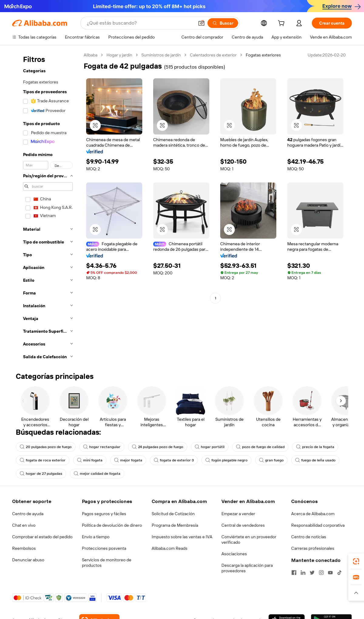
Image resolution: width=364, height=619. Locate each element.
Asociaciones (234, 554)
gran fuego (271, 460)
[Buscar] (223, 23)
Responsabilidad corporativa (318, 525)
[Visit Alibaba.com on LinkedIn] (303, 573)
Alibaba (91, 55)
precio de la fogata (315, 447)
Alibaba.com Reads (170, 548)
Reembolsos (24, 548)
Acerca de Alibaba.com (313, 514)
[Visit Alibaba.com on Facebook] (294, 573)
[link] (356, 561)
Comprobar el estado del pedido (42, 537)
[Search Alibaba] (140, 23)
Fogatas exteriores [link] (263, 55)
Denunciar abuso (28, 560)
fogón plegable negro (226, 460)
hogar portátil (210, 447)
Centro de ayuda (28, 514)
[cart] (282, 24)
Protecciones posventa (104, 548)
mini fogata (90, 460)
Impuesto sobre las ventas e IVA (182, 537)
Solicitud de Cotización (173, 514)
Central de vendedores (243, 525)
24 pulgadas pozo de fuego (158, 447)
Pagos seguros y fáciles (104, 514)
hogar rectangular (102, 447)
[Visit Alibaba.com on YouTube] (330, 573)
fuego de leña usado (315, 460)
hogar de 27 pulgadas (41, 474)
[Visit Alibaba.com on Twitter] (312, 573)
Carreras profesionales (313, 548)
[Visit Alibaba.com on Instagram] (321, 573)
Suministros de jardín (161, 55)
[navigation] (46, 208)
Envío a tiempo (96, 537)
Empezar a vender (238, 514)
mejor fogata (128, 460)
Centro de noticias (309, 537)
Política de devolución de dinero (112, 525)
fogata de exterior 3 (174, 460)
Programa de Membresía (175, 525)
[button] (201, 23)
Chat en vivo (24, 525)
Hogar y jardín (119, 55)
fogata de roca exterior (43, 460)
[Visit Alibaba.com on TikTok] (339, 573)
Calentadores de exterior (213, 55)
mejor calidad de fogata (97, 474)
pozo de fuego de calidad (260, 447)
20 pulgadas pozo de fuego (46, 447)
